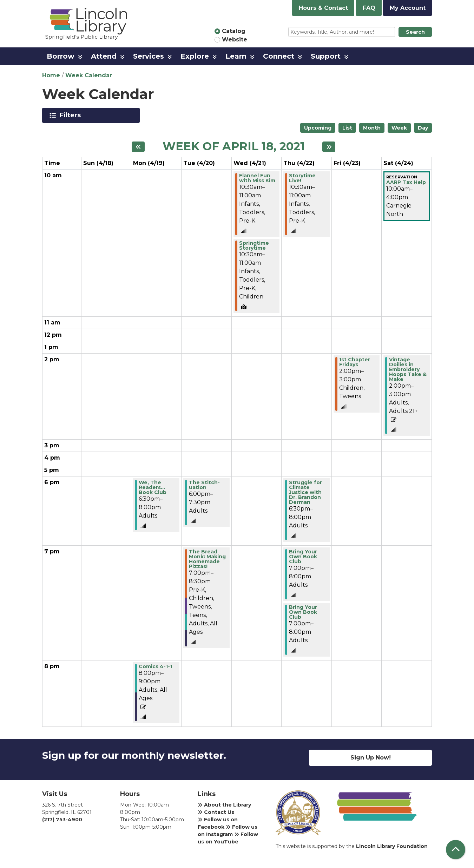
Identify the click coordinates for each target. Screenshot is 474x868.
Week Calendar (89, 75)
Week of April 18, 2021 (234, 146)
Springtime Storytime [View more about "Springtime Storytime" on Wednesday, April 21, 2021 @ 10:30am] (254, 245)
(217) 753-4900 (62, 820)
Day (423, 128)
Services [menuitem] (149, 56)
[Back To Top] (456, 850)
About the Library (224, 805)
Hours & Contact (323, 8)
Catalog (234, 31)
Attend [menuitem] (104, 56)
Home (51, 75)
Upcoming (318, 128)
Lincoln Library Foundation (392, 846)
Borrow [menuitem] (61, 56)
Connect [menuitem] (279, 56)
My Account (408, 8)
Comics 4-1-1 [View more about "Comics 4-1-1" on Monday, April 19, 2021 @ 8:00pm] (155, 666)
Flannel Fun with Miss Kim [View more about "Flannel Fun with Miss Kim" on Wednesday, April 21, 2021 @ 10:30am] (257, 178)
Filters (71, 115)
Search (415, 32)
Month (372, 128)
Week (399, 128)
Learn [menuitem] (236, 56)
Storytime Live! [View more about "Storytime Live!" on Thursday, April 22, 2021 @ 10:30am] (302, 178)
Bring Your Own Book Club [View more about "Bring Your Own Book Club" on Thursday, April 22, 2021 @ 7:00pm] (303, 557)
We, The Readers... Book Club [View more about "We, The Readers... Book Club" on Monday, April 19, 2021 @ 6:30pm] (153, 487)
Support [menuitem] (326, 56)
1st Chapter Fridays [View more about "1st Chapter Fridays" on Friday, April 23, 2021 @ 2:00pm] (355, 362)
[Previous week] (138, 147)
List (347, 128)
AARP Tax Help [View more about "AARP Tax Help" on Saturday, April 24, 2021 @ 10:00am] (406, 182)
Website (235, 40)
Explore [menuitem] (195, 56)
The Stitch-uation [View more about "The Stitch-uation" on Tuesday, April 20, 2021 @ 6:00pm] (204, 485)
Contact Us (216, 812)
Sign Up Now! (371, 758)
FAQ (369, 8)
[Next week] (329, 147)
